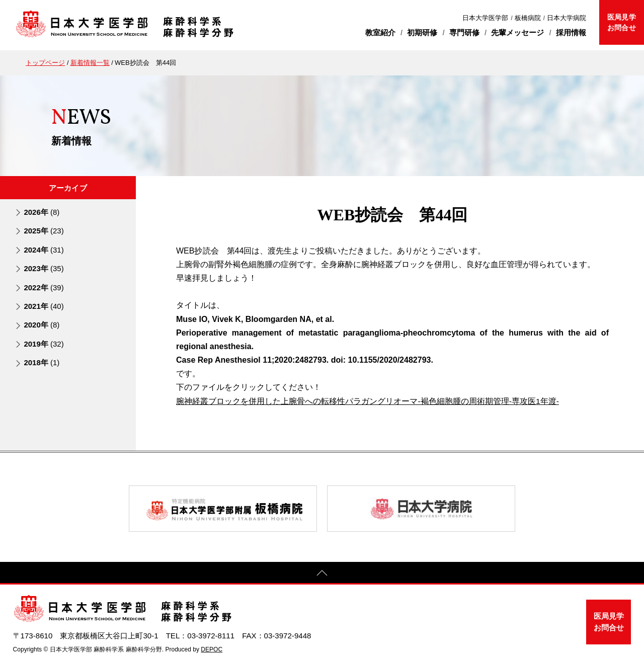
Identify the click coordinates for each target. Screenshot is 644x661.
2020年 (42, 325)
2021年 (44, 306)
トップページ (45, 63)
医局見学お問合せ (621, 22)
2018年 (42, 362)
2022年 (44, 287)
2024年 (44, 250)
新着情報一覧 (90, 63)
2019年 (44, 344)
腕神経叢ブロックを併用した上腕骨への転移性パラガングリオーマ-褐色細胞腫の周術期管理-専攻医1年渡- (368, 401)
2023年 (44, 268)
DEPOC (212, 649)
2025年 (44, 231)
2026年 (42, 212)
